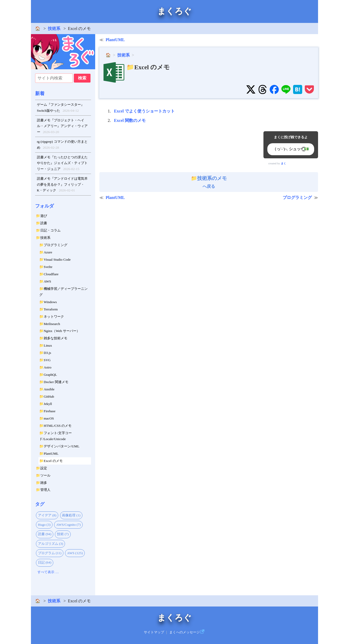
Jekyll (48, 404)
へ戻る (209, 182)
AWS (47, 281)
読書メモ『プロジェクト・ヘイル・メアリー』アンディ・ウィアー (62, 127)
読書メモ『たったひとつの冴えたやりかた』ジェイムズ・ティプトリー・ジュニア (62, 164)
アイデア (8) (47, 515)
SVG (47, 360)
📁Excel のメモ (148, 67)
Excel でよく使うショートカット (144, 111)
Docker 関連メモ (56, 382)
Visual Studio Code (57, 260)
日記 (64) (45, 562)
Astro (48, 367)
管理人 (45, 490)
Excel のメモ (53, 461)
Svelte (48, 267)
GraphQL (50, 375)
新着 (40, 93)
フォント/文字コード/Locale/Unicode (56, 436)
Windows (50, 302)
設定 (44, 468)
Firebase (50, 411)
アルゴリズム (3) (51, 544)
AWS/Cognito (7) (68, 525)
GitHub (49, 396)
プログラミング (56, 245)
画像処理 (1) (71, 515)
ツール (45, 475)
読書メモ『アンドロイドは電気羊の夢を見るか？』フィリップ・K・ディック (62, 185)
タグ (40, 504)
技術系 (54, 29)
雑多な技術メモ (56, 338)
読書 (44, 223)
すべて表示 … (48, 572)
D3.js (47, 353)
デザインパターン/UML (62, 446)
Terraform (51, 309)
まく (283, 163)
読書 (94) (45, 534)
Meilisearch (52, 324)
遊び (44, 216)
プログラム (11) (50, 553)
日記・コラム (50, 230)
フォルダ (44, 206)
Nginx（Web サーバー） (62, 331)
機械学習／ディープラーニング (63, 292)
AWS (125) (75, 553)
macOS (49, 418)
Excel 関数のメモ (130, 120)
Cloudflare (51, 274)
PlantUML (51, 454)
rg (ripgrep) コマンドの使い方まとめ (62, 145)
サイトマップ (154, 632)
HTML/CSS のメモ (58, 426)
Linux (48, 345)
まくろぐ (174, 11)
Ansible (49, 389)
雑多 (44, 483)
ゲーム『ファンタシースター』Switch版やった (61, 108)
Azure (48, 252)
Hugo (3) (44, 525)
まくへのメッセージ (185, 632)
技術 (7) (63, 534)
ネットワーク (54, 317)
